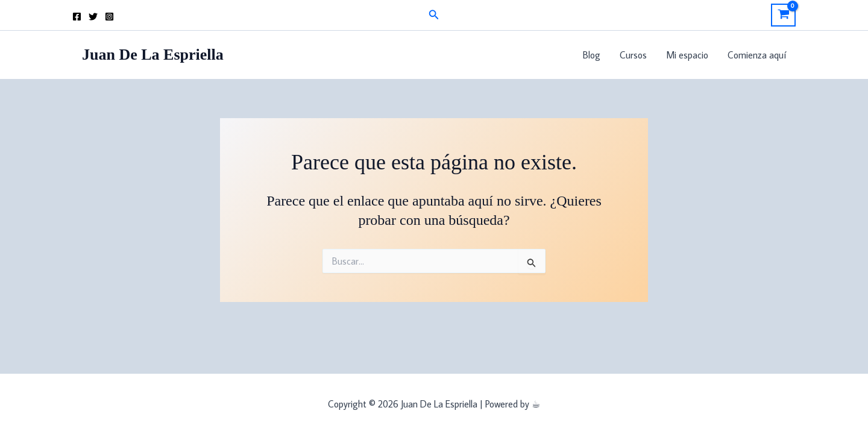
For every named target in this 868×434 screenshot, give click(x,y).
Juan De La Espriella (153, 55)
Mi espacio (687, 55)
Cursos (633, 55)
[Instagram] (109, 17)
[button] (434, 15)
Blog (592, 55)
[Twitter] (93, 17)
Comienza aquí (757, 55)
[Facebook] (77, 17)
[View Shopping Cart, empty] (783, 15)
